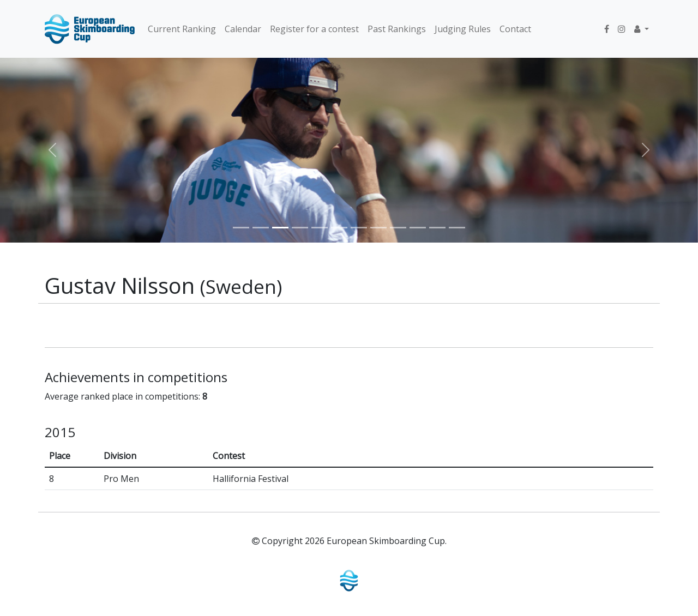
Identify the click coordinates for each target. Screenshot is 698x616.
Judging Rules (463, 29)
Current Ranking (182, 29)
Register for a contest (314, 29)
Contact (515, 29)
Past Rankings (397, 29)
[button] (642, 29)
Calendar (243, 29)
